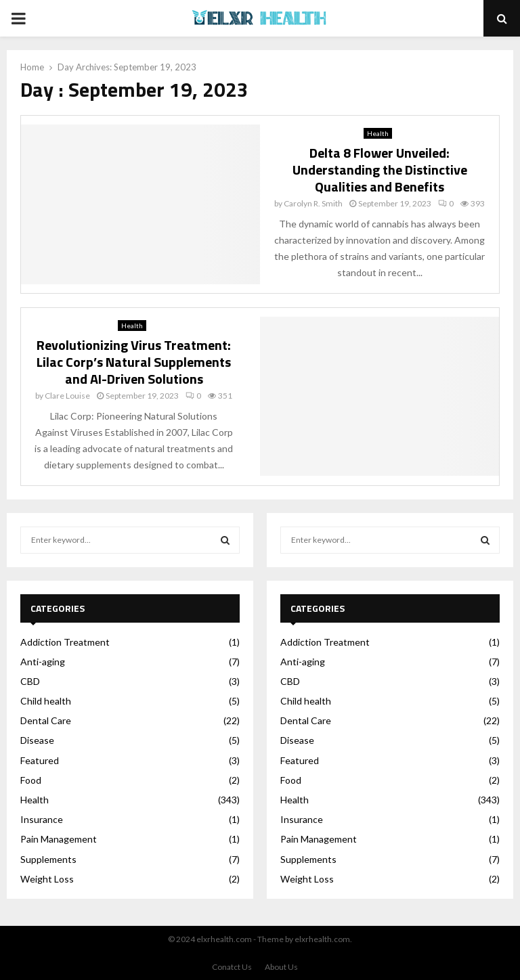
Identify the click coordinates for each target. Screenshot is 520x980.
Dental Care (46, 720)
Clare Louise (67, 396)
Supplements (48, 859)
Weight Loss (47, 879)
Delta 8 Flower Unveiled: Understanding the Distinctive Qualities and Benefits (380, 170)
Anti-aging (43, 662)
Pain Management (59, 839)
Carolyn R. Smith (313, 203)
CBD (30, 681)
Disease (37, 740)
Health (378, 133)
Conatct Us (232, 967)
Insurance (42, 819)
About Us (281, 967)
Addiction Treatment (65, 642)
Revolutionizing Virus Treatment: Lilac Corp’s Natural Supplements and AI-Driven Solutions (134, 362)
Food (31, 780)
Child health (46, 701)
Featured (40, 760)
